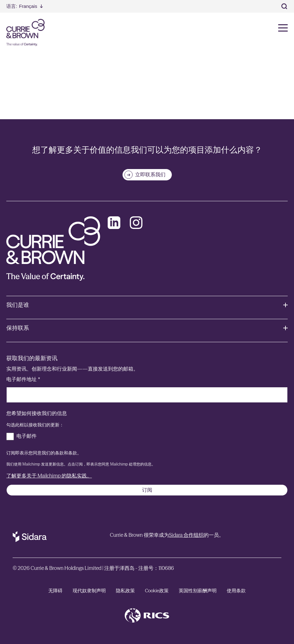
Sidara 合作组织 (186, 535)
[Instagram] (136, 223)
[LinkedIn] (114, 223)
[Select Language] (25, 6)
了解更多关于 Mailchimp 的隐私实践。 (49, 476)
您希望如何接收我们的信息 (37, 413)
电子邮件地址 (23, 379)
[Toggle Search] (285, 6)
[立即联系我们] (147, 175)
